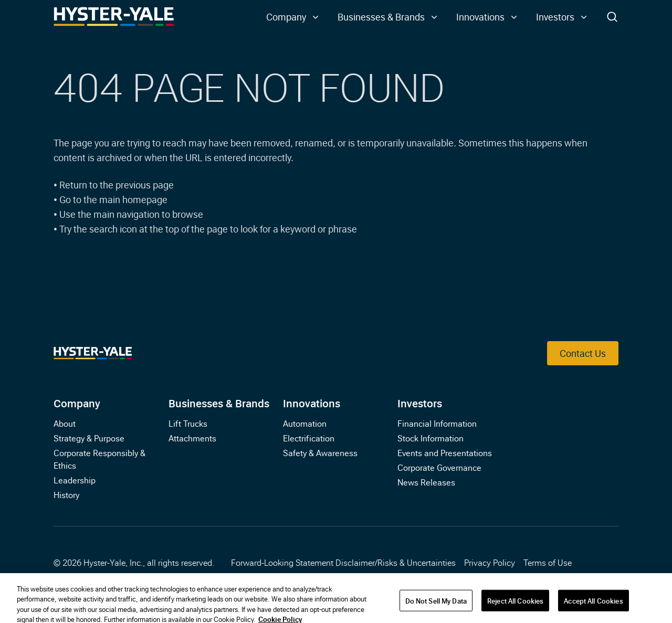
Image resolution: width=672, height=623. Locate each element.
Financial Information (437, 423)
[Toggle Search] (612, 17)
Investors (420, 403)
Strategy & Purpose (89, 438)
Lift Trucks (188, 423)
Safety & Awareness (320, 452)
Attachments (192, 438)
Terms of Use (548, 562)
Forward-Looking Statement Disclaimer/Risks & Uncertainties (343, 562)
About (65, 423)
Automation (305, 423)
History (66, 494)
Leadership (75, 480)
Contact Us (583, 353)
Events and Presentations (445, 452)
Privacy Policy (490, 562)
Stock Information (430, 438)
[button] (293, 17)
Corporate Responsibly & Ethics (99, 459)
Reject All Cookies (515, 606)
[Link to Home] (114, 17)
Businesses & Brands (219, 403)
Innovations (312, 403)
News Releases (426, 482)
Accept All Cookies (593, 606)
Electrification (309, 438)
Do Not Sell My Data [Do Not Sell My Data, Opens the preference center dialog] (436, 606)
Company (77, 403)
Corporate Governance (439, 467)
